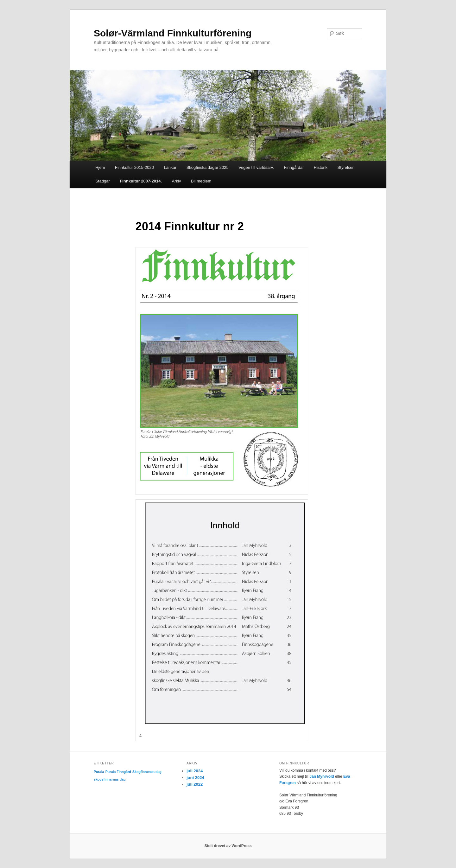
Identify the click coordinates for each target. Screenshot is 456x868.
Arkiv (177, 181)
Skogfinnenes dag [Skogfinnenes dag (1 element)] (147, 772)
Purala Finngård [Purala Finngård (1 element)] (118, 772)
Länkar (170, 167)
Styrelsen (346, 167)
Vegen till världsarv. (256, 167)
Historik (321, 167)
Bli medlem (201, 181)
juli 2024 (195, 771)
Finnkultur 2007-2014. (141, 181)
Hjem (100, 167)
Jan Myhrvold (322, 776)
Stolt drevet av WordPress (228, 846)
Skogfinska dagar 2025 (208, 167)
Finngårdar (294, 167)
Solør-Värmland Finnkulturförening (173, 33)
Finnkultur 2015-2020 (134, 167)
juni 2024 (195, 778)
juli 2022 (195, 784)
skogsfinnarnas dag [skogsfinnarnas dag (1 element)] (110, 779)
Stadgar (103, 181)
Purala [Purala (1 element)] (99, 772)
